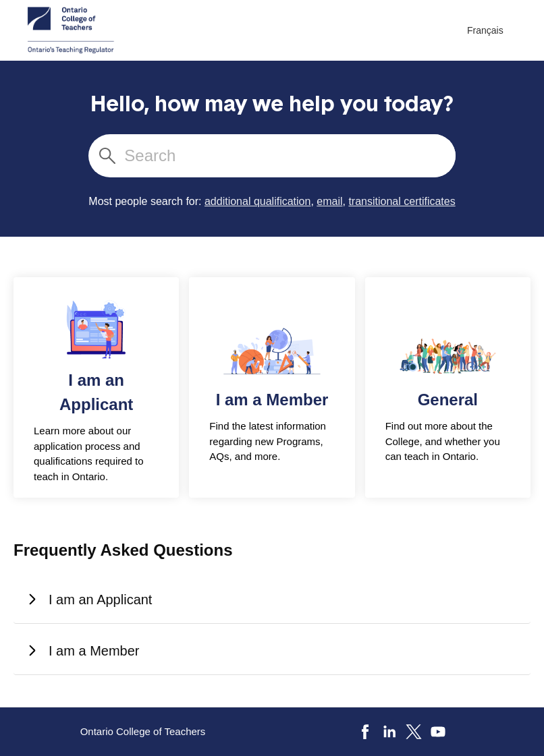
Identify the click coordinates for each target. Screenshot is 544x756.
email (329, 201)
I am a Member (84, 651)
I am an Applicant (90, 600)
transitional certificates (402, 201)
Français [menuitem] (485, 30)
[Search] (288, 156)
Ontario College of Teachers (143, 731)
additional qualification (257, 201)
